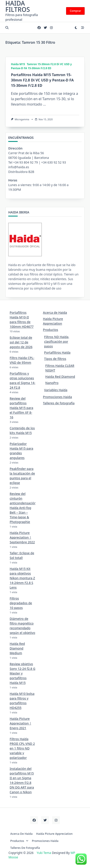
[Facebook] (39, 28)
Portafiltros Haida (57, 352)
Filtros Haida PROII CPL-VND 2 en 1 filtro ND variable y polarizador (22, 748)
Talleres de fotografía (59, 403)
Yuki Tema (44, 853)
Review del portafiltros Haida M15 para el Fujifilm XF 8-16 (21, 408)
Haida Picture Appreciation (54, 834)
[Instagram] (51, 28)
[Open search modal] (7, 28)
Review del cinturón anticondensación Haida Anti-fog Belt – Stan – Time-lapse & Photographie (23, 508)
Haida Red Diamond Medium (17, 648)
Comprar (75, 11)
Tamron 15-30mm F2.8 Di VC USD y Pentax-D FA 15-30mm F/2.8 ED (41, 66)
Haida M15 (18, 64)
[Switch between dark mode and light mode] (76, 28)
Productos (50, 330)
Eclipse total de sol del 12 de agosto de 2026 (21, 342)
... (44, 104)
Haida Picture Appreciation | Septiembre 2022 (22, 537)
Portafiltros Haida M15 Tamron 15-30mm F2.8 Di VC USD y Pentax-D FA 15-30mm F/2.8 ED (42, 80)
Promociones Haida (57, 397)
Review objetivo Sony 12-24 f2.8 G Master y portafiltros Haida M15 (22, 673)
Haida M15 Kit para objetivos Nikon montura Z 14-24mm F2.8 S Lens (22, 578)
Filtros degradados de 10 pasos (21, 603)
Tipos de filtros (55, 359)
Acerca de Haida (55, 313)
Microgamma (22, 119)
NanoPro (52, 383)
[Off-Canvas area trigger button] (83, 28)
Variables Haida (56, 390)
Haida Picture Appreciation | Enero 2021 (20, 723)
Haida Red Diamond (60, 377)
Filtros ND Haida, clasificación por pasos (57, 342)
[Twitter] (45, 28)
